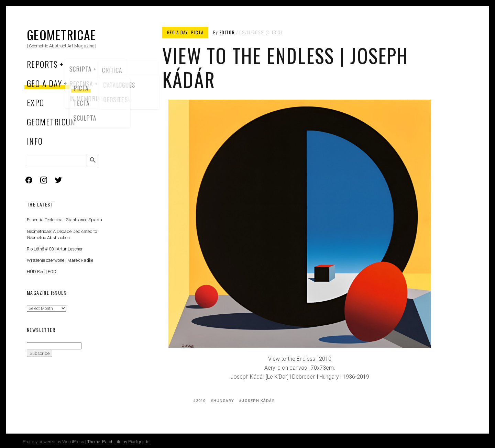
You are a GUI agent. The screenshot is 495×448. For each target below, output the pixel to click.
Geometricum (52, 122)
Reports (42, 64)
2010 (201, 401)
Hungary (224, 401)
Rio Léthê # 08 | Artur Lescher (55, 249)
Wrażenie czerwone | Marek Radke (60, 260)
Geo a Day (44, 83)
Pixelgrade (139, 442)
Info (35, 141)
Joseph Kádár (258, 401)
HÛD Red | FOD (42, 272)
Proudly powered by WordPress (53, 442)
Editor (227, 32)
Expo (36, 102)
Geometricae (62, 35)
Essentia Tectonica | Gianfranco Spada (64, 220)
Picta (197, 32)
